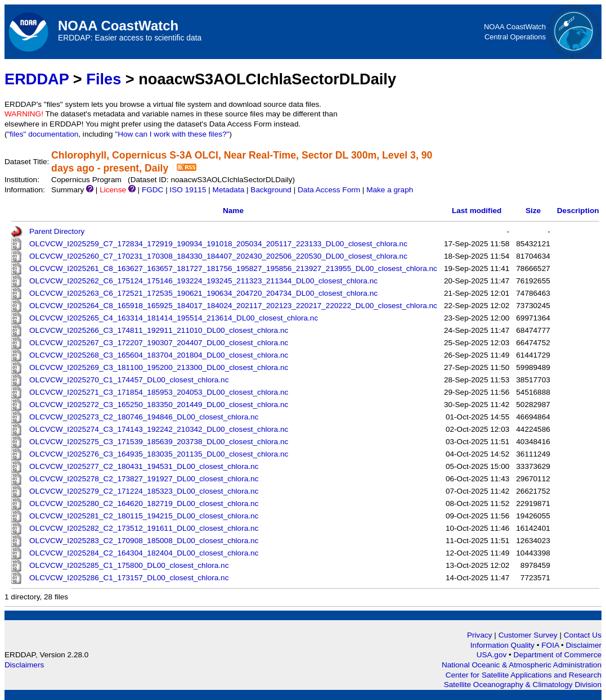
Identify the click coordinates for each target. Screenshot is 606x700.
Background (271, 190)
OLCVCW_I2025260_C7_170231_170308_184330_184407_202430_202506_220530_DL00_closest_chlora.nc (218, 256)
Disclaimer (584, 645)
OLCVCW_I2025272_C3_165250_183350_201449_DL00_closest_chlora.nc (159, 405)
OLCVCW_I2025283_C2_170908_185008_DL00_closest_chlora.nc (144, 541)
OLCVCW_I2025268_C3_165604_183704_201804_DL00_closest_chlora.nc (159, 355)
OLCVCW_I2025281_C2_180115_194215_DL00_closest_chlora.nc (144, 516)
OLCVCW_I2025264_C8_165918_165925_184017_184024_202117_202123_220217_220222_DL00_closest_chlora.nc (233, 306)
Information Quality (504, 645)
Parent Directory (57, 231)
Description (578, 211)
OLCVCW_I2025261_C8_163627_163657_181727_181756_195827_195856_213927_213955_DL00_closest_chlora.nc (233, 268)
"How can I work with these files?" (172, 134)
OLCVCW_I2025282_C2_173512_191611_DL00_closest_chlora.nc (144, 528)
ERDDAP (37, 79)
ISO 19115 (188, 190)
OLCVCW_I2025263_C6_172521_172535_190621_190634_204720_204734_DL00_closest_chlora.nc (203, 293)
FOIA (551, 645)
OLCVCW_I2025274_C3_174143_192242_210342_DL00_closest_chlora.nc (159, 429)
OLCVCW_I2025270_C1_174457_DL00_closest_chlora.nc (129, 380)
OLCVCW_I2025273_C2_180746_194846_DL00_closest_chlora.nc (144, 417)
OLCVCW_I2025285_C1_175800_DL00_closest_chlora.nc (129, 565)
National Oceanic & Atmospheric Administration (522, 665)
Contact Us (583, 635)
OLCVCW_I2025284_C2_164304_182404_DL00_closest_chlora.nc (144, 553)
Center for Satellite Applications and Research (524, 675)
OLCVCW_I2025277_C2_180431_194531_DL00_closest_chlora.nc (144, 466)
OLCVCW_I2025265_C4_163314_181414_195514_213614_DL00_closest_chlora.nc (174, 318)
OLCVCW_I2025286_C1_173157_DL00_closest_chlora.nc (129, 578)
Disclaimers (24, 665)
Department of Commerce (558, 655)
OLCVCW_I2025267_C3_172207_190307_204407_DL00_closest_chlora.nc (159, 343)
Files (104, 79)
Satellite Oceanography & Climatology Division (523, 685)
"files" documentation (43, 134)
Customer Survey (528, 635)
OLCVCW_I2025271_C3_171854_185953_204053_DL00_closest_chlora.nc (159, 392)
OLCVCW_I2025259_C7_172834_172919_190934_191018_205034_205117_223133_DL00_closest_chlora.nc (218, 244)
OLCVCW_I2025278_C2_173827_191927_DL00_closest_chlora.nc (144, 479)
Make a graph (390, 190)
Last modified (477, 211)
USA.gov (493, 655)
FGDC (153, 190)
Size (533, 211)
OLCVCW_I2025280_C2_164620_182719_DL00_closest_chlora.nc (144, 503)
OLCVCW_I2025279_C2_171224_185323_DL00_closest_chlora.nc (144, 491)
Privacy (480, 635)
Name (233, 211)
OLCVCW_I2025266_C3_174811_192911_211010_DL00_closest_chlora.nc (159, 330)
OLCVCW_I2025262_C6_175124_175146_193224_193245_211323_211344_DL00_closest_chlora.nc (203, 281)
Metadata (229, 190)
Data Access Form (329, 190)
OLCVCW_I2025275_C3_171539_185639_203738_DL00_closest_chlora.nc (159, 442)
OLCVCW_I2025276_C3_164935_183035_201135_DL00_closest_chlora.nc (159, 454)
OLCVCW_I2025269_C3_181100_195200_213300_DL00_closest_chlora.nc (159, 367)
